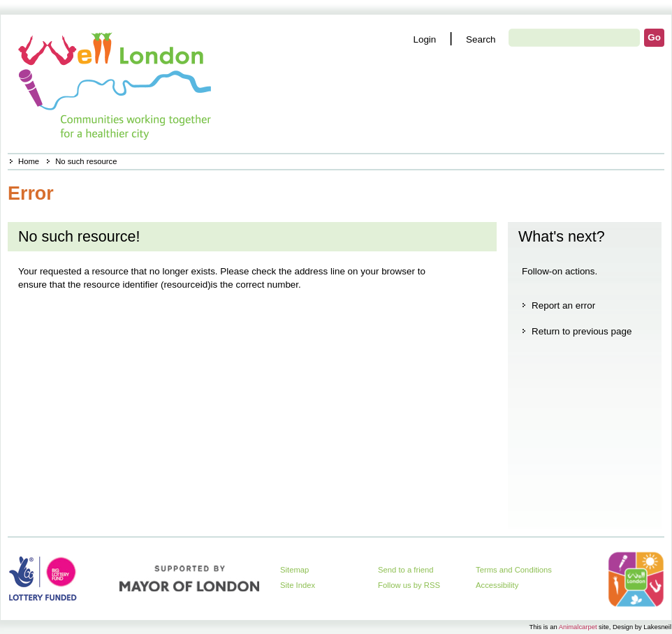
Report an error (563, 305)
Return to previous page (582, 331)
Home (29, 161)
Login (424, 39)
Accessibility (497, 585)
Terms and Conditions (514, 570)
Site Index (298, 585)
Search (481, 39)
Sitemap (294, 570)
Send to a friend (406, 570)
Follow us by (409, 585)
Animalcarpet (578, 627)
